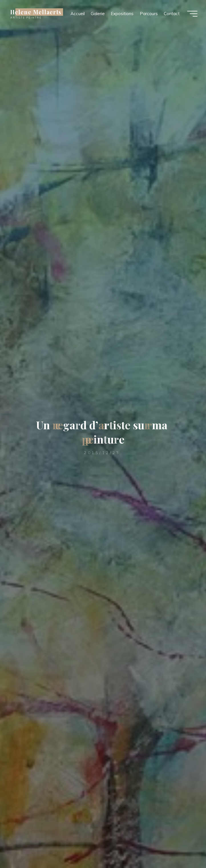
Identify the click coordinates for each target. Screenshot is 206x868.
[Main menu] (192, 14)
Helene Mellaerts (36, 12)
